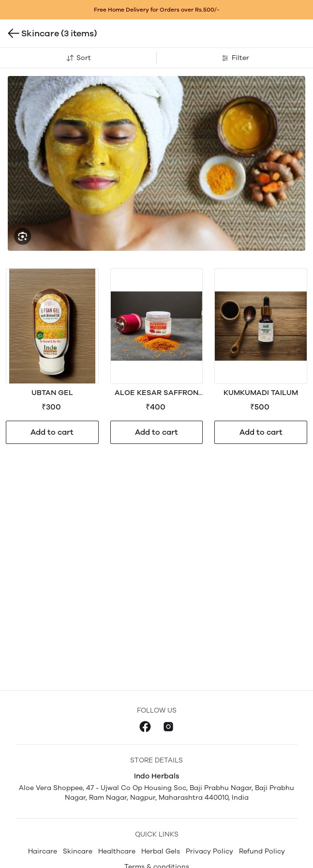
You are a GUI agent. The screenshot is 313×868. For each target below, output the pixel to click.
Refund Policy (262, 851)
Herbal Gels (161, 851)
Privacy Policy (209, 851)
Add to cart (52, 432)
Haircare (43, 851)
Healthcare (117, 851)
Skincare (78, 851)
